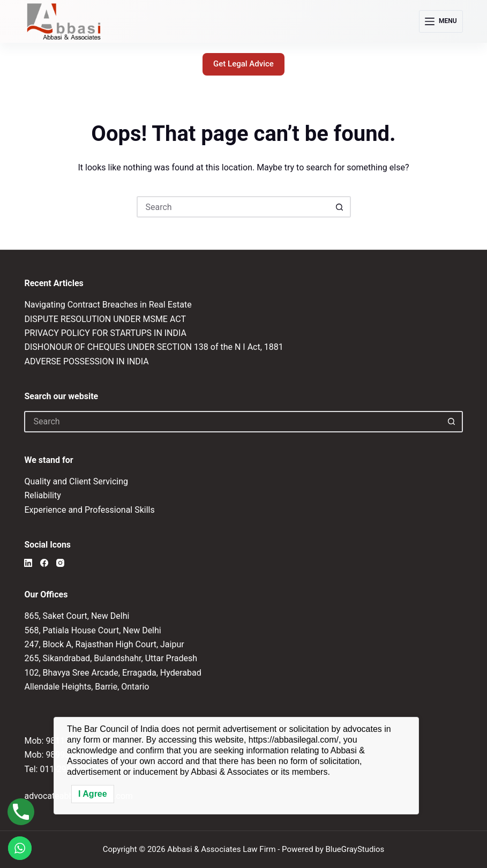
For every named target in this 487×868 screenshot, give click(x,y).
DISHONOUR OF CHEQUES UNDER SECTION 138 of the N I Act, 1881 (153, 347)
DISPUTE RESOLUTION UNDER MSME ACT (105, 319)
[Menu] (441, 21)
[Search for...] (233, 207)
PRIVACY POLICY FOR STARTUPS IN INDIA (105, 333)
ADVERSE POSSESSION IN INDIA (86, 361)
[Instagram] (60, 563)
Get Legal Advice (243, 64)
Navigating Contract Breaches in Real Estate (108, 305)
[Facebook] (44, 563)
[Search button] (340, 207)
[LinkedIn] (28, 563)
